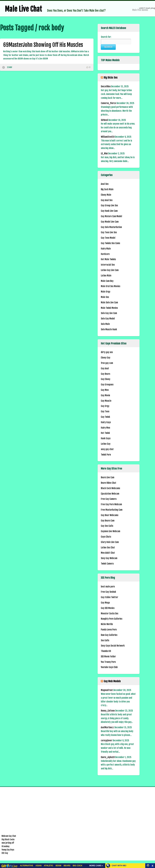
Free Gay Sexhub (108, 592)
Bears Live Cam (108, 477)
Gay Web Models (112, 681)
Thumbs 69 (106, 651)
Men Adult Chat (108, 553)
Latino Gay (106, 444)
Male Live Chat (23, 9)
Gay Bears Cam (108, 521)
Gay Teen (105, 411)
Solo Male (105, 324)
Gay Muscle (106, 401)
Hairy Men (105, 428)
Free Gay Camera (109, 499)
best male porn (108, 587)
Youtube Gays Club (109, 667)
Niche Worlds (107, 624)
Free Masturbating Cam (112, 510)
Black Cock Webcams (110, 488)
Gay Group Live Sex (109, 205)
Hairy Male (106, 249)
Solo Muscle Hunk (109, 329)
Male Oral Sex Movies (110, 286)
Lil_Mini (104, 154)
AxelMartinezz (107, 727)
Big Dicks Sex (111, 78)
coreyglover (107, 740)
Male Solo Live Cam (109, 302)
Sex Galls (105, 640)
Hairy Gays (106, 422)
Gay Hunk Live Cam (109, 211)
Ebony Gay (106, 358)
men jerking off (8, 843)
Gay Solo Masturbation (111, 227)
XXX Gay (5, 853)
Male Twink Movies (109, 308)
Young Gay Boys (8, 850)
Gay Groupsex (107, 385)
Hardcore (105, 254)
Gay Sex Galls (107, 526)
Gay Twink (105, 417)
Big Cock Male (107, 189)
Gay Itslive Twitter (109, 597)
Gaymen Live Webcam (110, 531)
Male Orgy (106, 292)
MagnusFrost (107, 690)
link (152, 818)
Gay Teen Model (108, 238)
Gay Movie (105, 395)
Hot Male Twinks (108, 259)
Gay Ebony (106, 379)
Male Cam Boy (107, 281)
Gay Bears (105, 374)
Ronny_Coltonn (108, 711)
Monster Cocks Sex (110, 613)
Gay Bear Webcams (110, 515)
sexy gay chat (107, 449)
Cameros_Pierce (108, 103)
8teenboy (6, 846)
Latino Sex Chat (108, 548)
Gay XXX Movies (108, 608)
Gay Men (105, 390)
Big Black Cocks (8, 839)
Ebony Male (106, 195)
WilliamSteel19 (108, 137)
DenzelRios (106, 86)
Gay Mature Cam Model (111, 216)
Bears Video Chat (108, 483)
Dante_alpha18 (108, 757)
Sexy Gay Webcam (109, 558)
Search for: (106, 37)
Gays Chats (106, 537)
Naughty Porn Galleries (112, 619)
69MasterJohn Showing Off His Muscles (43, 45)
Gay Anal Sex (107, 200)
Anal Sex (105, 184)
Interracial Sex (108, 265)
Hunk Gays (106, 438)
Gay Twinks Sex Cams (110, 243)
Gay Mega (105, 603)
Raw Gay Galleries (109, 635)
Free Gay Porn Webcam (111, 504)
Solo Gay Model (108, 319)
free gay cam (107, 363)
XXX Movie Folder (108, 656)
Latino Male (106, 276)
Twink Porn (106, 455)
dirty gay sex (107, 352)
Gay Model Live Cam (110, 222)
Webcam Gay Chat (9, 836)
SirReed (104, 120)
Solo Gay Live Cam (109, 313)
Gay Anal (105, 368)
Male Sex (105, 297)
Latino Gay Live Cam (110, 270)
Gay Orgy (105, 406)
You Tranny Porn (108, 662)
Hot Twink (105, 433)
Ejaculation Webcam (110, 494)
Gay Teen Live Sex (109, 232)
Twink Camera (107, 564)
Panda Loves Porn (109, 630)
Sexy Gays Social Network (113, 646)
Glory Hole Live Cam (110, 542)
